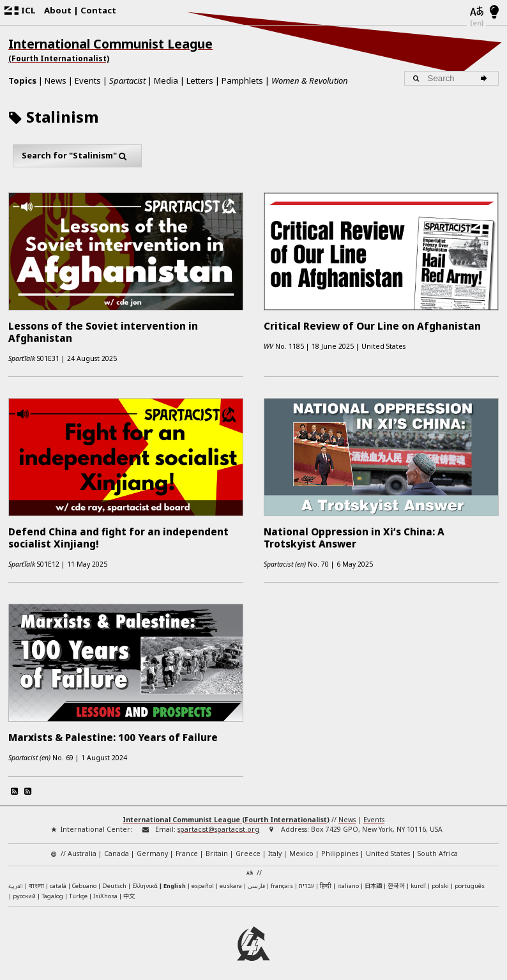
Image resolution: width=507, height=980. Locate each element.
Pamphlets (242, 80)
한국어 (396, 880)
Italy (275, 848)
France (187, 848)
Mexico (301, 848)
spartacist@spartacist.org (218, 823)
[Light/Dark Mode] (495, 13)
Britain (217, 848)
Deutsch (114, 880)
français (282, 880)
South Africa (438, 848)
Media (166, 80)
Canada (117, 848)
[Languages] (476, 12)
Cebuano (84, 880)
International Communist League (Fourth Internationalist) (226, 814)
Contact (98, 10)
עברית (306, 880)
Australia (82, 848)
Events (88, 80)
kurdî (418, 880)
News (56, 80)
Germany (152, 848)
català (58, 880)
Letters (200, 80)
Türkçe (78, 890)
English (175, 880)
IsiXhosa (105, 890)
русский (24, 890)
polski (440, 880)
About (58, 10)
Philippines (340, 848)
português (470, 880)
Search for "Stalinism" (77, 156)
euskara (231, 880)
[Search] (486, 79)
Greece (248, 848)
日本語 (373, 880)
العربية (16, 881)
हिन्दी (326, 880)
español (203, 880)
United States (388, 848)
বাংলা (36, 881)
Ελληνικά (145, 880)
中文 (129, 890)
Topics (22, 80)
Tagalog (52, 890)
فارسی (256, 880)
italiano (348, 880)
